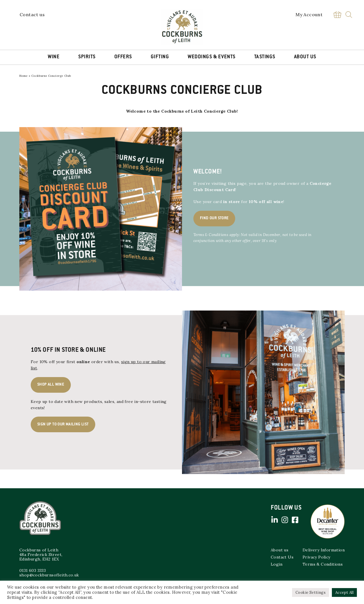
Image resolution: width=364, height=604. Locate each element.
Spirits (87, 57)
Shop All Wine (51, 385)
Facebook (295, 520)
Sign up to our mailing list (63, 425)
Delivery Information (324, 550)
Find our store (214, 218)
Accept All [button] (344, 592)
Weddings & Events (212, 57)
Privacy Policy (317, 557)
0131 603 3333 (33, 570)
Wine (54, 57)
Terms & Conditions (323, 564)
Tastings (265, 57)
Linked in (274, 520)
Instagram (285, 520)
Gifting (160, 57)
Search (349, 15)
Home (24, 76)
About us (280, 550)
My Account (309, 15)
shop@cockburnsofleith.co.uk (49, 575)
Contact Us (282, 557)
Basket (337, 15)
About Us (305, 57)
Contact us (32, 15)
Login (277, 564)
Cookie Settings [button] (311, 592)
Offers (123, 57)
